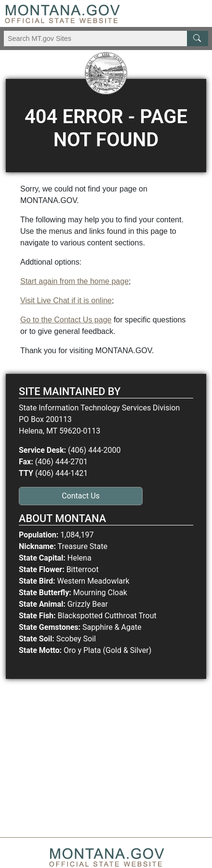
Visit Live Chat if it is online (66, 300)
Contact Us (81, 496)
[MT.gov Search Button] (198, 38)
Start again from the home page (74, 281)
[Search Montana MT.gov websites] (106, 38)
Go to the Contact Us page (66, 320)
